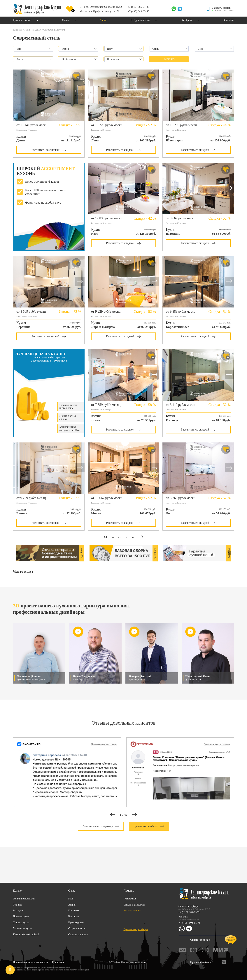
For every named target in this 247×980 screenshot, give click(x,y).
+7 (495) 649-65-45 (138, 11)
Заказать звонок (221, 8)
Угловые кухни (21, 923)
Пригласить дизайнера (149, 826)
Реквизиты (58, 962)
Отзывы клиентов (78, 934)
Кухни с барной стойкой (26, 934)
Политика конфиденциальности (30, 962)
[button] (80, 95)
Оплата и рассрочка (134, 905)
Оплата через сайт (204, 940)
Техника (18, 905)
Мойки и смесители (24, 899)
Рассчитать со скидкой (49, 150)
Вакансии (74, 916)
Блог (71, 899)
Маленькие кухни (23, 928)
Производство (76, 923)
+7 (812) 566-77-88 (138, 7)
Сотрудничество (77, 928)
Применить (169, 59)
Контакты (74, 911)
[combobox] (34, 49)
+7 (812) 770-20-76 (189, 912)
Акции (72, 905)
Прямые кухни (21, 916)
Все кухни (19, 911)
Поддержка (130, 899)
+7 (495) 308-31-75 (190, 923)
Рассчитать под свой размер (101, 826)
